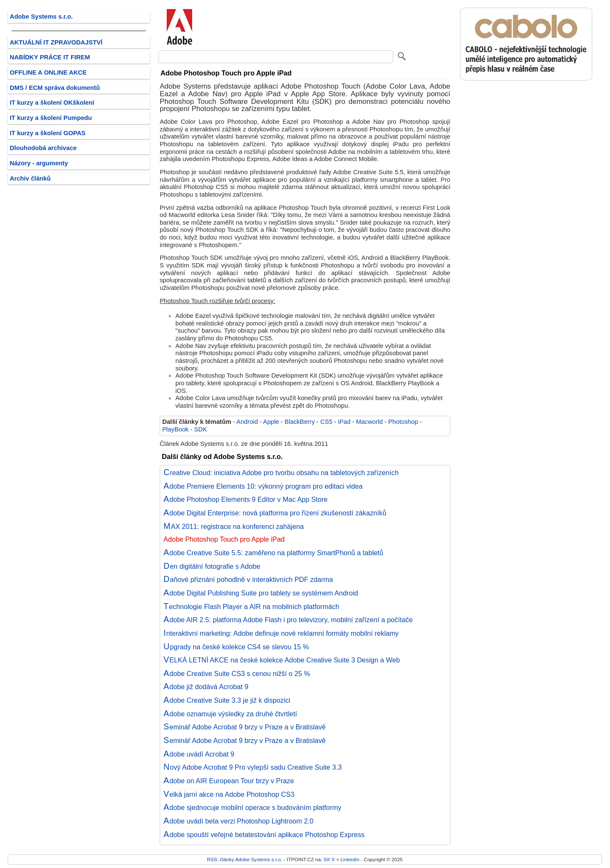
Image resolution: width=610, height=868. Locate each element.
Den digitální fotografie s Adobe (212, 566)
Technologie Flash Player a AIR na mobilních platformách (251, 606)
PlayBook (175, 429)
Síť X (329, 859)
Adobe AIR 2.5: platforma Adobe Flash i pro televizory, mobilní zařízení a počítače (288, 620)
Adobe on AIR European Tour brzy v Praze (229, 781)
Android (247, 422)
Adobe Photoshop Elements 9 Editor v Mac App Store (245, 499)
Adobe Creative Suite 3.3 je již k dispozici (227, 700)
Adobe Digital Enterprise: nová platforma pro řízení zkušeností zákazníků (275, 513)
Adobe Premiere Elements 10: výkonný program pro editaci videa (263, 486)
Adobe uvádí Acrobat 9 (199, 754)
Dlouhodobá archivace (43, 148)
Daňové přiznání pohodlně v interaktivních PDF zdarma (248, 579)
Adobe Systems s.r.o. (41, 17)
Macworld (369, 422)
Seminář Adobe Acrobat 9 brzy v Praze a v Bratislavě (245, 727)
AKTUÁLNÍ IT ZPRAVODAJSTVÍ (56, 42)
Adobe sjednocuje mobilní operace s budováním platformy (252, 807)
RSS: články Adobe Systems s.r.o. (244, 859)
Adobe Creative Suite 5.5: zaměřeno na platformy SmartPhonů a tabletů (273, 553)
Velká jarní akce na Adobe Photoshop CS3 (229, 794)
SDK (200, 429)
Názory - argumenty (39, 163)
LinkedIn (350, 859)
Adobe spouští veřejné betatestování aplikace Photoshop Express (264, 835)
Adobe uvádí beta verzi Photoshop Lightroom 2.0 (238, 821)
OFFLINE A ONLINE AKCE (48, 72)
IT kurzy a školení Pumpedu (51, 118)
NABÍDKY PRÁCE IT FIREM (50, 57)
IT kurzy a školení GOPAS (48, 133)
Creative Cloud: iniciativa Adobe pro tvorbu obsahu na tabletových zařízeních (281, 473)
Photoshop (403, 422)
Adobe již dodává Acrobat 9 (206, 687)
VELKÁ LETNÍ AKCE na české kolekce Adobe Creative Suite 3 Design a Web (282, 660)
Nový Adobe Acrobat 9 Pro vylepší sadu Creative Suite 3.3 (253, 767)
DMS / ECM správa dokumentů (55, 88)
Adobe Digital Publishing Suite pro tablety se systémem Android (261, 593)
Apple (271, 422)
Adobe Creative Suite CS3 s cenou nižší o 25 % (237, 673)
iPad (344, 422)
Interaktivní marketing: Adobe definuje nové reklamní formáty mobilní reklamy (281, 633)
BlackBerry (300, 422)
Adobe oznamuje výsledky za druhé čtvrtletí (230, 714)
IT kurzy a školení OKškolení (52, 103)
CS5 (326, 422)
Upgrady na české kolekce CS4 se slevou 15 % (236, 647)
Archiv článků (30, 178)
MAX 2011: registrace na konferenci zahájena (234, 526)
